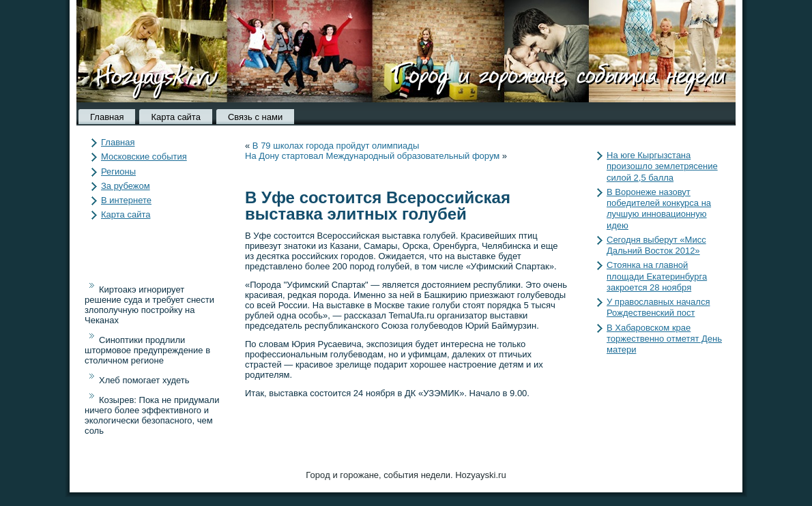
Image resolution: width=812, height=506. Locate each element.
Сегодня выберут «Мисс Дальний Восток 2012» (656, 245)
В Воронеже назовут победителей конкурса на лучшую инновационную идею (659, 209)
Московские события (144, 157)
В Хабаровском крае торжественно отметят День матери (664, 339)
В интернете (126, 200)
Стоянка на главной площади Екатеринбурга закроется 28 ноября (657, 276)
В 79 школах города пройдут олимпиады (336, 146)
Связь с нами (255, 117)
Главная (107, 117)
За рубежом (126, 186)
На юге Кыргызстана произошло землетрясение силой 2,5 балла (662, 166)
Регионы (118, 172)
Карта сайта (175, 117)
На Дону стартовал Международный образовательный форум (372, 156)
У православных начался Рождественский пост (658, 307)
